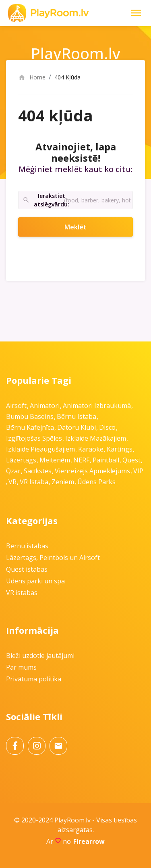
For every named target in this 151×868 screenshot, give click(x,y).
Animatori (45, 406)
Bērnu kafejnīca (30, 427)
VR (12, 482)
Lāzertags (21, 460)
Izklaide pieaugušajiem (40, 449)
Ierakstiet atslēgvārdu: (43, 200)
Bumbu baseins (30, 416)
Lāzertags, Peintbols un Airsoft (53, 558)
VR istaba (34, 482)
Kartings (120, 449)
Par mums (21, 667)
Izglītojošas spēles (34, 438)
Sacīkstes (38, 471)
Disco (107, 427)
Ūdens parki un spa (35, 581)
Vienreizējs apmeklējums (92, 471)
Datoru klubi (77, 427)
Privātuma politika (34, 679)
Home (32, 77)
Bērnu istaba (77, 416)
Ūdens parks (96, 482)
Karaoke (91, 449)
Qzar (13, 471)
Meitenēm (55, 460)
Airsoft (16, 406)
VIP (138, 471)
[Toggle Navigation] (136, 13)
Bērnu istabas (27, 546)
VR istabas (22, 593)
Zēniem (63, 482)
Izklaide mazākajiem (96, 438)
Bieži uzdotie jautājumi (40, 656)
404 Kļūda (67, 77)
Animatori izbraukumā (97, 406)
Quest (131, 460)
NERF (81, 460)
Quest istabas (27, 569)
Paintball (106, 460)
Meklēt (86, 227)
